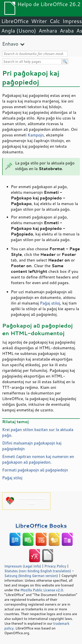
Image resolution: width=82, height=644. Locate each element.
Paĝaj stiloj (50, 303)
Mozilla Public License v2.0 (42, 590)
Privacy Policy (55, 566)
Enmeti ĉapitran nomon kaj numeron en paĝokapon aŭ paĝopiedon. (38, 459)
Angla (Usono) (19, 31)
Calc (55, 21)
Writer (39, 21)
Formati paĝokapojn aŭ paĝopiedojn (35, 470)
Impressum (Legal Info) (23, 566)
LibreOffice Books (41, 526)
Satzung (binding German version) (31, 576)
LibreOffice (15, 21)
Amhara (48, 31)
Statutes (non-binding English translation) (38, 571)
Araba (67, 31)
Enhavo (10, 44)
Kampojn (36, 135)
